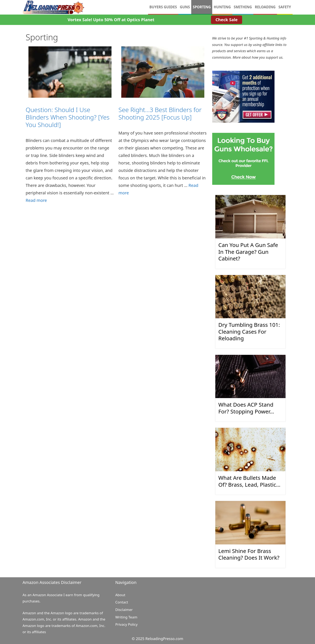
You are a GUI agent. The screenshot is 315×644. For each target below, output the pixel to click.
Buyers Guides (163, 7)
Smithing (243, 7)
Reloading (265, 7)
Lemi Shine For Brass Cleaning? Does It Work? (249, 554)
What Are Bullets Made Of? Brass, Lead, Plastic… (249, 481)
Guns (185, 7)
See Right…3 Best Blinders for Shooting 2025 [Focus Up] (160, 113)
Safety (285, 7)
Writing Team (126, 617)
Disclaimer (124, 610)
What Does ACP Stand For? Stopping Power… (246, 408)
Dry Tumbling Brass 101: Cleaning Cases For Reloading (249, 331)
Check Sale (227, 20)
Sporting (202, 7)
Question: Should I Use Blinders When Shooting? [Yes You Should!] (68, 117)
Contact (122, 602)
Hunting (222, 7)
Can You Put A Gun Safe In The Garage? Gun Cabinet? (248, 252)
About (120, 595)
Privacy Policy (126, 624)
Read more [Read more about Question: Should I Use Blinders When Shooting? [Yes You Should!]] (36, 200)
